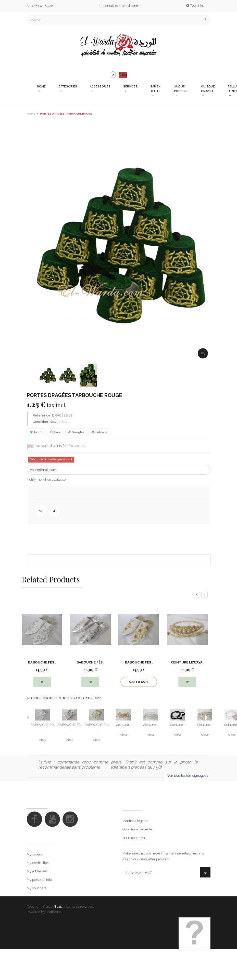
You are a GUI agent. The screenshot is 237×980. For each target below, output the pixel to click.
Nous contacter (134, 838)
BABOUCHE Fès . (42, 662)
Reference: (42, 415)
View (43, 740)
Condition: (41, 422)
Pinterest (100, 432)
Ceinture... (124, 725)
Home (31, 114)
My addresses (37, 884)
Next (207, 717)
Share (55, 432)
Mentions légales (135, 821)
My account (40, 852)
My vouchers (36, 901)
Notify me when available (46, 480)
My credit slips (38, 876)
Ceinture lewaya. (187, 662)
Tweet (36, 432)
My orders (34, 867)
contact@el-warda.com (119, 6)
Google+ (76, 432)
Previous (28, 717)
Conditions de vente (137, 829)
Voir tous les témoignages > (188, 776)
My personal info (39, 892)
